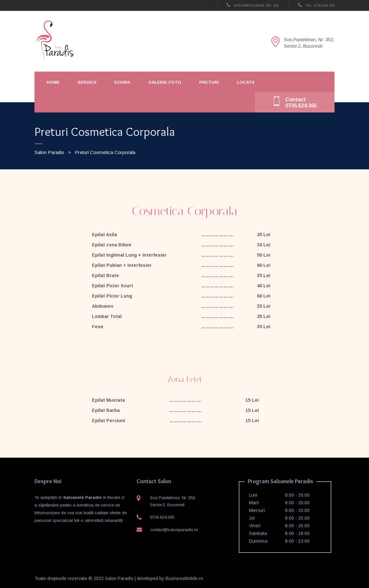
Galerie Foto (165, 82)
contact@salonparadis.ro (174, 530)
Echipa (122, 82)
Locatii (246, 82)
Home (53, 82)
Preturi (209, 82)
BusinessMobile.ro (184, 578)
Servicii (87, 82)
